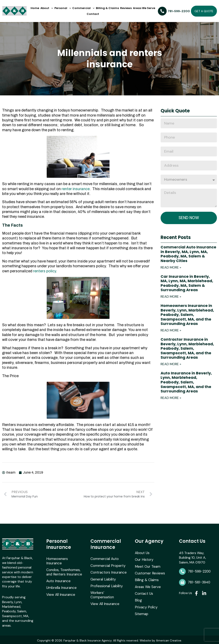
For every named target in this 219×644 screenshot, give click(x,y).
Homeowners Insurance (64, 558)
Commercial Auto (104, 558)
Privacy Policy (145, 604)
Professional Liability (106, 584)
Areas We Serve (144, 8)
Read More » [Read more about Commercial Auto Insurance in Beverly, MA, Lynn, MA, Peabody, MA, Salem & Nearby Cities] (171, 268)
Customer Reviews (149, 572)
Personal (63, 8)
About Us (142, 552)
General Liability (103, 577)
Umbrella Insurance (61, 581)
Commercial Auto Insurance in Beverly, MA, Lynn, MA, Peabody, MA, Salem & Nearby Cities (188, 254)
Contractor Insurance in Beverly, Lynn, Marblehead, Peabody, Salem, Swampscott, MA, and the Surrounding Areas (187, 349)
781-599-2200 (199, 571)
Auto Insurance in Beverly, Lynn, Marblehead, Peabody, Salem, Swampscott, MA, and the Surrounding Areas (186, 382)
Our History (144, 558)
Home (35, 8)
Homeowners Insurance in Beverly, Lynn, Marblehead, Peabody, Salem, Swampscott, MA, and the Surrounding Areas (187, 315)
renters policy (44, 271)
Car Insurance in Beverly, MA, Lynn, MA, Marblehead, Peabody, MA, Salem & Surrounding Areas (187, 283)
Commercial (83, 8)
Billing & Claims (107, 8)
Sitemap (141, 611)
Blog (138, 598)
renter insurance (76, 189)
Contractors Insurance (108, 571)
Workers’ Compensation (109, 591)
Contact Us (144, 591)
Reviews (126, 8)
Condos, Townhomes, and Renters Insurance (63, 566)
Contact (93, 14)
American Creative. (169, 640)
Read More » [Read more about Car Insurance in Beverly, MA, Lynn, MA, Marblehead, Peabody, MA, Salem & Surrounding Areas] (171, 297)
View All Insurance (60, 588)
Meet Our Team (147, 565)
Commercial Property (107, 564)
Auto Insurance (58, 575)
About (47, 8)
